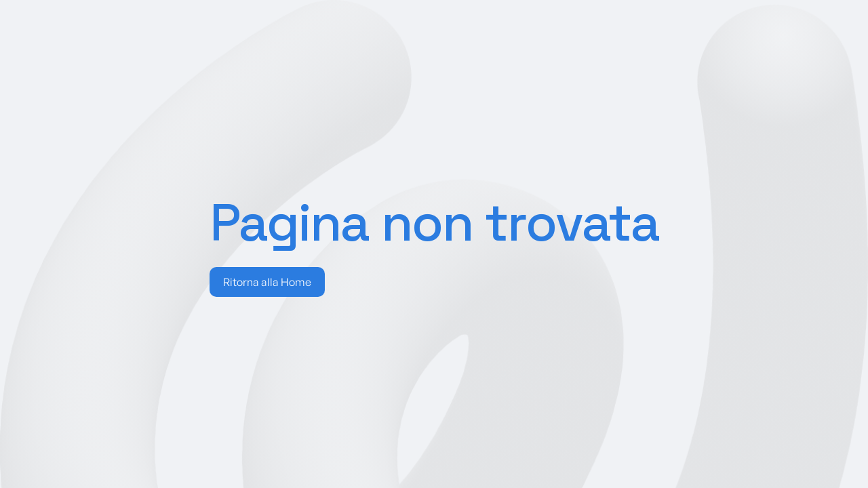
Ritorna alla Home (267, 282)
